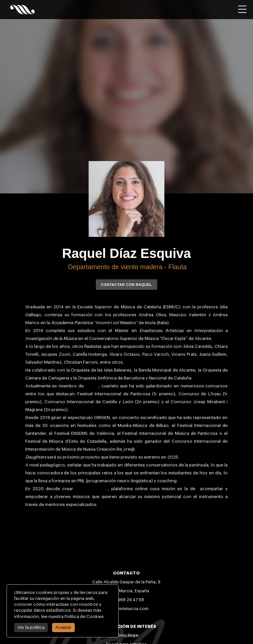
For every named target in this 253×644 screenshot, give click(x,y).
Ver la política (31, 627)
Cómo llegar (126, 635)
